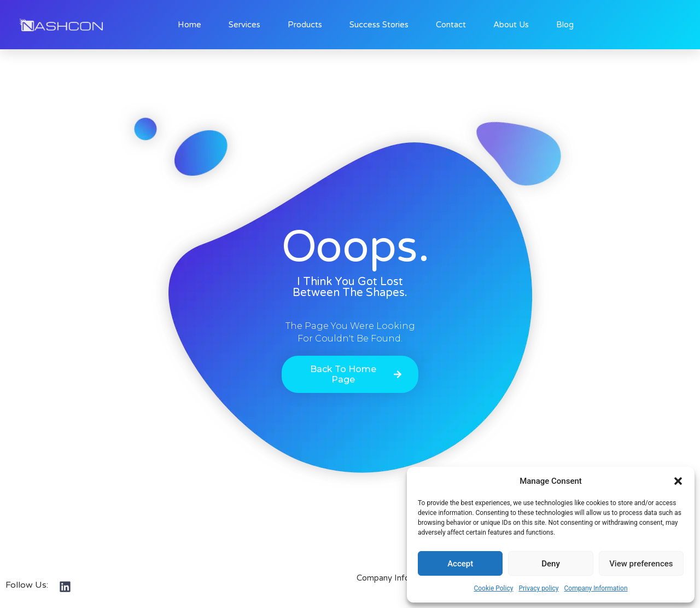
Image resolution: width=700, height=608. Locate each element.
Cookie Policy (493, 588)
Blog (565, 25)
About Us (511, 25)
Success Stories (379, 25)
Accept (460, 564)
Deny (551, 564)
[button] (678, 481)
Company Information (596, 588)
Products (305, 25)
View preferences (641, 564)
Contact (451, 25)
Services (244, 25)
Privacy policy (538, 588)
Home (189, 25)
